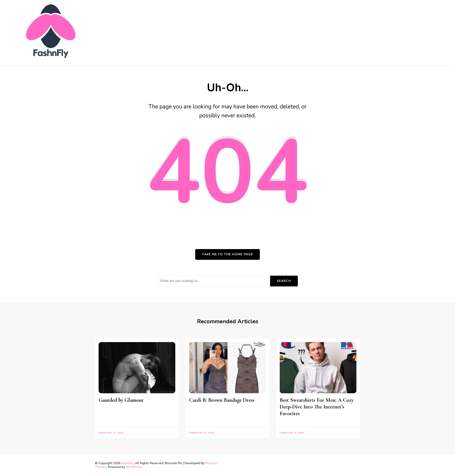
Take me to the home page (227, 254)
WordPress (134, 467)
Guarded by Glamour (121, 400)
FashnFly (127, 463)
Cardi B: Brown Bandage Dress (222, 400)
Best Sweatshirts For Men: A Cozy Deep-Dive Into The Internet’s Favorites (317, 407)
